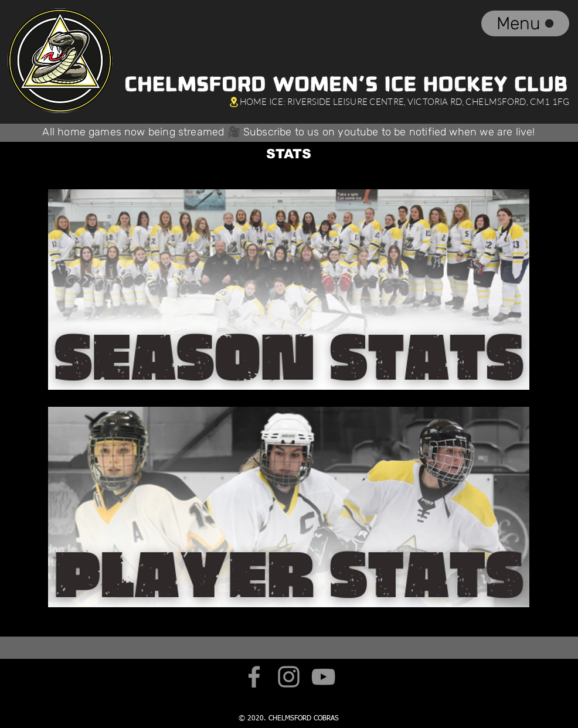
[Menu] (525, 23)
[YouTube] (323, 677)
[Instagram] (289, 677)
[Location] (234, 102)
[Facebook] (254, 677)
